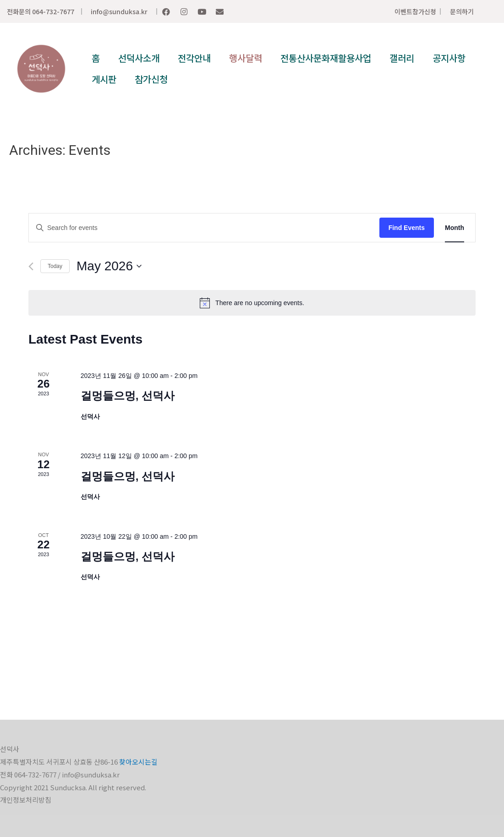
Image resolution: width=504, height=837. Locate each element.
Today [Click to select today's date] (55, 266)
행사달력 (246, 58)
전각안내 (194, 58)
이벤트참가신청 (415, 11)
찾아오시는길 (138, 762)
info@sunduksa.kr (119, 11)
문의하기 (462, 11)
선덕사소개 (139, 58)
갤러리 (402, 58)
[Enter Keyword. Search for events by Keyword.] (204, 228)
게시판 (104, 79)
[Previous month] (31, 266)
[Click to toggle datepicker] (109, 266)
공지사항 (449, 58)
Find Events (407, 228)
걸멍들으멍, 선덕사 (128, 396)
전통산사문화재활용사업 (326, 58)
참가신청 (151, 79)
